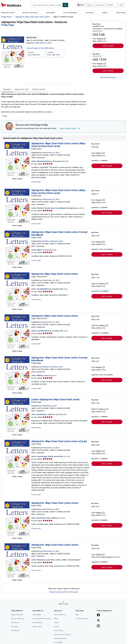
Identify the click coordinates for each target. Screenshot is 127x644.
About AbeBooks (60, 615)
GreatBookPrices (44, 289)
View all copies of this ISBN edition (40, 48)
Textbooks (90, 12)
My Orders (15, 626)
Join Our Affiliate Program (42, 618)
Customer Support (82, 618)
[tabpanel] (45, 105)
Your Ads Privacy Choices (63, 634)
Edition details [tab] (39, 89)
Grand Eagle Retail (45, 456)
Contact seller (36, 182)
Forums (57, 626)
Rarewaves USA (43, 518)
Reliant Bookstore (45, 161)
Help (121, 5)
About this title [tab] (22, 89)
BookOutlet (42, 414)
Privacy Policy (59, 630)
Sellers (105, 12)
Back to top (63, 604)
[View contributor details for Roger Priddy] (8, 25)
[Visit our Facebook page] (98, 615)
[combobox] (47, 5)
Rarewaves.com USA (45, 560)
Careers (57, 622)
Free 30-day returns (108, 77)
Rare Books (50, 12)
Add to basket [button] (108, 46)
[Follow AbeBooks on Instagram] (98, 626)
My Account (100, 5)
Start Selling (121, 12)
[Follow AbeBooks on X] (98, 621)
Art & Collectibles (70, 12)
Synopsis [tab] (7, 89)
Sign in (90, 5)
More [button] (5, 116)
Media (56, 618)
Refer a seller (37, 626)
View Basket (15, 630)
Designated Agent (60, 638)
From (36, 53)
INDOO (40, 250)
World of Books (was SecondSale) (51, 208)
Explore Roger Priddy (70, 128)
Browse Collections (30, 12)
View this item (97, 31)
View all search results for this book (63, 592)
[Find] (65, 5)
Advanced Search (8, 12)
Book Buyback (38, 622)
